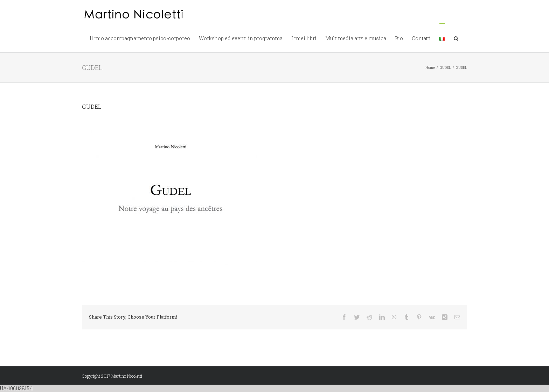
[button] (456, 38)
